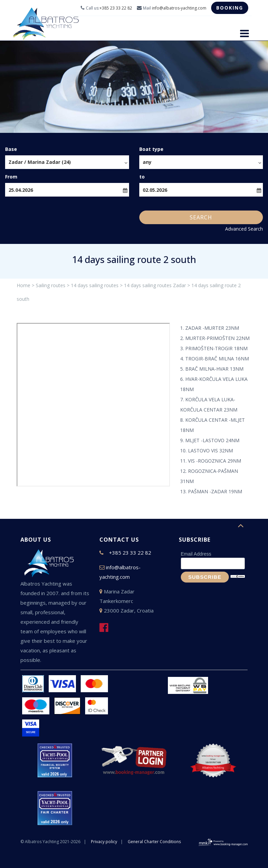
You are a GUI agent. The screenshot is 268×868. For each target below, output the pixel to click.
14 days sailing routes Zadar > (157, 285)
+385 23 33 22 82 (116, 8)
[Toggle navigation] (245, 33)
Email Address (196, 554)
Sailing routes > (53, 285)
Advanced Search (244, 229)
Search (201, 217)
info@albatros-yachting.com (179, 8)
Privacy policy (104, 842)
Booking (230, 8)
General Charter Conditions (154, 842)
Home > (26, 285)
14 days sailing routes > (97, 285)
